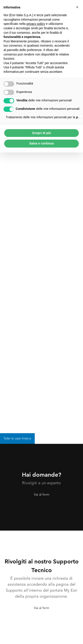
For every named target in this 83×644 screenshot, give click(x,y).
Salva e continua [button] (41, 143)
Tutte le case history (17, 438)
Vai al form (41, 495)
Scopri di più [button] (41, 133)
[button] (77, 7)
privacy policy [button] (36, 24)
